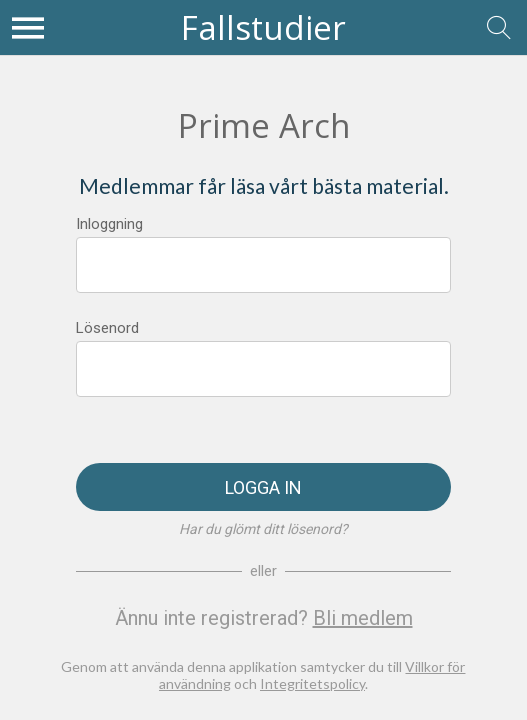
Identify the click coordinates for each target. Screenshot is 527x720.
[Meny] (28, 28)
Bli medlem (363, 618)
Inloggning (109, 224)
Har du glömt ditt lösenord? (263, 529)
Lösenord (107, 328)
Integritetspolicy (312, 683)
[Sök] (499, 28)
